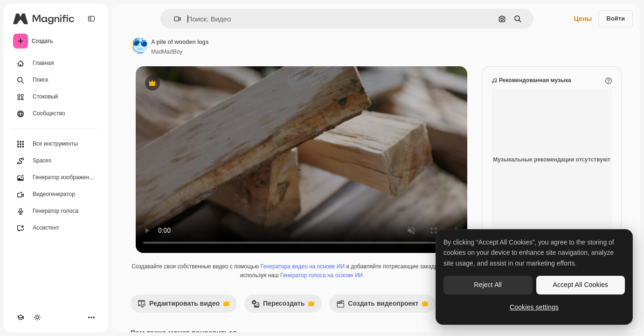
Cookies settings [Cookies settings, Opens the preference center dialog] (534, 307)
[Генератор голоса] (56, 211)
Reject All (488, 285)
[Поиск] (56, 80)
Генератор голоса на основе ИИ (322, 275)
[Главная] (56, 63)
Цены (583, 19)
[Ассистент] (56, 228)
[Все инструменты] (56, 144)
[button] (174, 19)
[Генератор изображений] (56, 178)
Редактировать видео (184, 306)
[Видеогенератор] (56, 195)
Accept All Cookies (581, 285)
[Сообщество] (56, 114)
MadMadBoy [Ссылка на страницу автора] (167, 52)
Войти (616, 18)
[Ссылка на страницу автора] (139, 46)
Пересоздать (283, 306)
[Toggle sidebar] (91, 19)
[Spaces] (56, 161)
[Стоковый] (56, 97)
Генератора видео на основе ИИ (303, 266)
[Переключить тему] (37, 317)
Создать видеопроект (382, 306)
